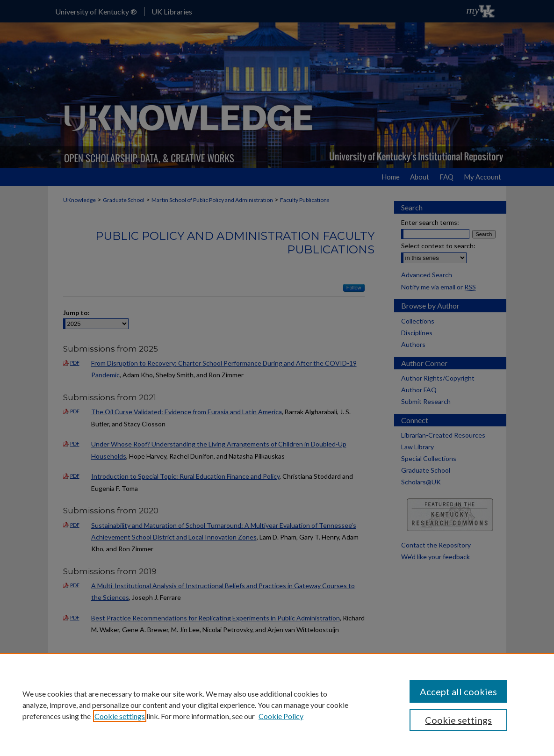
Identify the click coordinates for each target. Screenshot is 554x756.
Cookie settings (120, 716)
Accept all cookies (458, 691)
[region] (277, 705)
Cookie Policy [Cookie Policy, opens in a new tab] (281, 716)
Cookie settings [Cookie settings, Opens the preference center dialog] (458, 720)
